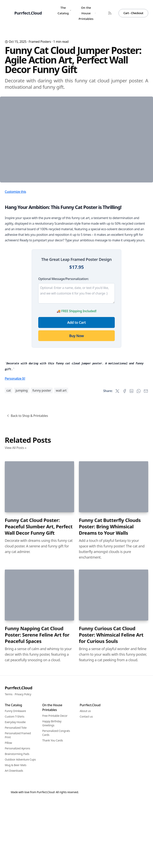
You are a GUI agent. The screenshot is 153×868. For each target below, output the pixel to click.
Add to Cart (77, 389)
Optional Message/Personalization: (63, 346)
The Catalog (65, 10)
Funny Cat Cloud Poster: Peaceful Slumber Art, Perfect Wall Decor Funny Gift (39, 737)
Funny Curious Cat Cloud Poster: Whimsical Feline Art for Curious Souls (111, 845)
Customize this (15, 258)
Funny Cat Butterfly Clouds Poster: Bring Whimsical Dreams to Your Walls (110, 737)
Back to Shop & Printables (27, 626)
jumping (22, 601)
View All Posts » (16, 658)
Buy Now (76, 403)
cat (9, 601)
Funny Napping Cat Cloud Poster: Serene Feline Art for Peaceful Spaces (37, 845)
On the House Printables (87, 13)
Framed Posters (40, 42)
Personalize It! (15, 589)
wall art (61, 601)
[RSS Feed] (110, 13)
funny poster (42, 601)
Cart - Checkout (133, 13)
